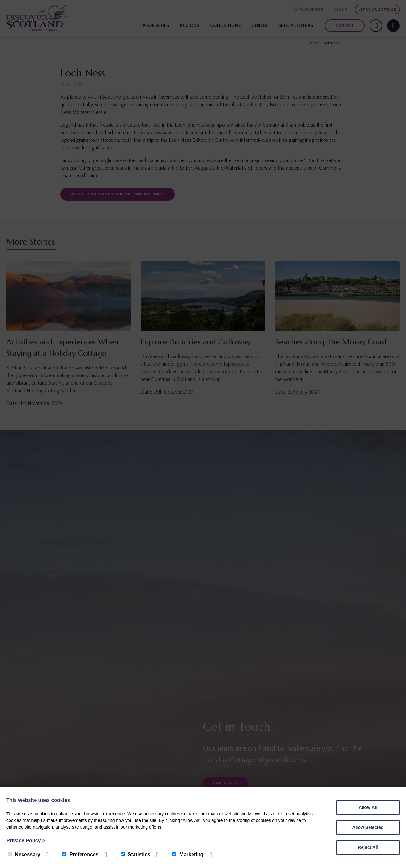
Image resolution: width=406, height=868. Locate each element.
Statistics (135, 855)
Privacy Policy (26, 841)
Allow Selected (368, 827)
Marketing (188, 855)
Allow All (368, 807)
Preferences (80, 855)
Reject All (368, 847)
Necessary (24, 855)
